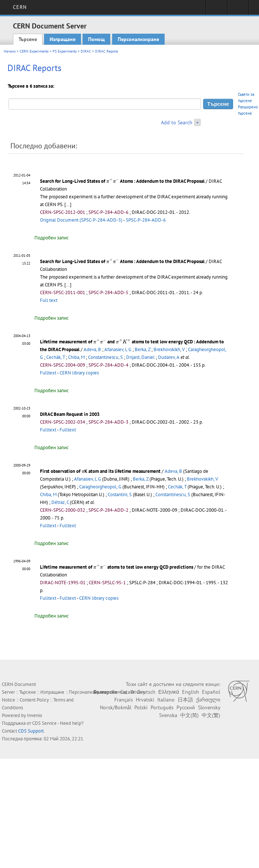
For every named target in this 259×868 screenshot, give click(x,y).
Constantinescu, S (105, 357)
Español (211, 692)
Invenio (35, 715)
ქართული (208, 700)
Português (162, 707)
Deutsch (146, 692)
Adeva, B (92, 349)
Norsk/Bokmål (116, 707)
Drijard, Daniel (140, 357)
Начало (10, 51)
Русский (186, 707)
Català (127, 692)
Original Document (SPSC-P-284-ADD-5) (81, 220)
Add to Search (177, 122)
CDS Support (31, 731)
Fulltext (48, 373)
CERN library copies (79, 373)
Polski (141, 707)
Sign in (217, 10)
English (191, 692)
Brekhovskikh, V (169, 349)
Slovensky (209, 707)
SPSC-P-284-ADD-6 (146, 220)
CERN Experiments (34, 51)
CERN (20, 7)
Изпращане (63, 39)
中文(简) (189, 715)
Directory (238, 10)
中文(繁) (211, 715)
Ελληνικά (169, 692)
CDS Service (44, 723)
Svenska (168, 715)
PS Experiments (65, 51)
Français (124, 700)
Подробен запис (52, 238)
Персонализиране (138, 39)
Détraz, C (60, 502)
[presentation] (113, 180)
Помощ (96, 39)
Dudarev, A (169, 357)
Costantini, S (120, 494)
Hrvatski (145, 700)
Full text (49, 300)
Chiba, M (76, 357)
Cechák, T (55, 357)
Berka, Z (142, 349)
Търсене (28, 39)
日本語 (185, 700)
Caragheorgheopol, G (100, 487)
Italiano (166, 700)
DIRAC (86, 51)
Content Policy (34, 700)
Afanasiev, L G (118, 349)
